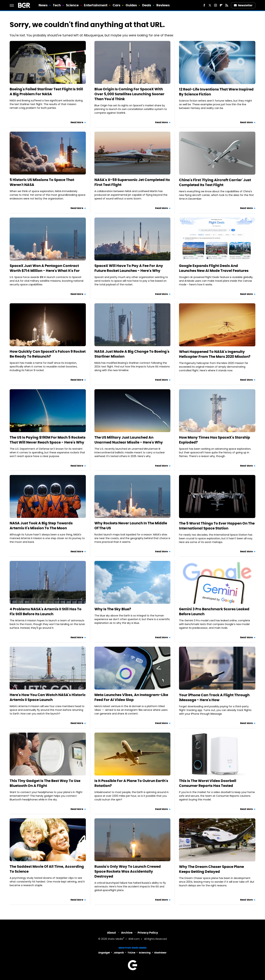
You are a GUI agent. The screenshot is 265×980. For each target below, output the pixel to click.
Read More (77, 122)
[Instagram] (216, 5)
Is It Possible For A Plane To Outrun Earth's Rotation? (131, 783)
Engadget (104, 953)
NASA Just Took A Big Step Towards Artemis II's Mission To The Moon (41, 526)
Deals (147, 5)
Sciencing (145, 953)
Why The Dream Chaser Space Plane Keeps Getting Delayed (211, 869)
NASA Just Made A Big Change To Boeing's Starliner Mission (132, 354)
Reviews (163, 5)
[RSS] (227, 5)
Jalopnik (119, 953)
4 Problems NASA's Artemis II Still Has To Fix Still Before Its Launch (46, 612)
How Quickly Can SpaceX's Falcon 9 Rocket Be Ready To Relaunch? (48, 354)
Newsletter (243, 5)
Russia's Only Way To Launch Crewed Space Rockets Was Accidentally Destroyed (128, 871)
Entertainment (96, 5)
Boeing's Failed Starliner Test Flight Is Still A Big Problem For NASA (46, 92)
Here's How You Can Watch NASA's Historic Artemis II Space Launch (48, 697)
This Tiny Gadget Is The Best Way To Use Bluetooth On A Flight (45, 783)
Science (72, 5)
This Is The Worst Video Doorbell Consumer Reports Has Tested (208, 783)
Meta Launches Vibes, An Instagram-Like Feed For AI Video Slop (131, 697)
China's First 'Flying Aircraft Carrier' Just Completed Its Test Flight (215, 182)
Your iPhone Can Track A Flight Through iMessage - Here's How (214, 697)
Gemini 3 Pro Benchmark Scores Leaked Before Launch (214, 612)
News (43, 5)
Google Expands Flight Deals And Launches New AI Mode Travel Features (214, 268)
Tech (57, 5)
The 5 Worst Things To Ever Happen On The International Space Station (217, 526)
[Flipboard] (221, 5)
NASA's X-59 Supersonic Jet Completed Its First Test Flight (132, 182)
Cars (117, 5)
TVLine (131, 953)
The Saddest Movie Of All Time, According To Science (47, 869)
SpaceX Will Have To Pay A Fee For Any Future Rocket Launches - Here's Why (129, 268)
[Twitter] (210, 5)
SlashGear (160, 953)
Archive (127, 933)
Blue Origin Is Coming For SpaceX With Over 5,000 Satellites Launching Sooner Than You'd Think (129, 94)
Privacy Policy (148, 933)
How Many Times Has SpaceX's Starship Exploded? (215, 440)
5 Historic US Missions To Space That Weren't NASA (42, 182)
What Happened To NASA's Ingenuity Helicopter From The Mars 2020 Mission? (215, 354)
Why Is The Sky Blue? (113, 609)
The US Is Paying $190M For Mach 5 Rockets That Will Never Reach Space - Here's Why (48, 440)
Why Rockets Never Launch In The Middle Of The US (131, 526)
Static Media (115, 939)
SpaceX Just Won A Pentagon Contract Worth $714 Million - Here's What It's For (45, 268)
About (112, 933)
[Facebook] (204, 5)
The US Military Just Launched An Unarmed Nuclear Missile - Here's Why (129, 440)
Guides (131, 5)
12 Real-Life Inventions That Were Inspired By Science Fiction (216, 92)
